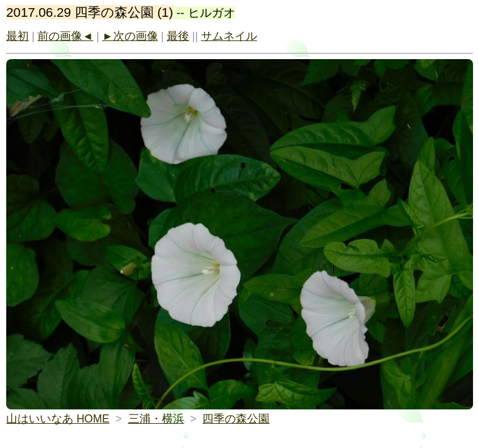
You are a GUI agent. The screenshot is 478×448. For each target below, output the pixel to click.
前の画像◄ (65, 36)
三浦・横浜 (156, 419)
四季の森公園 (236, 419)
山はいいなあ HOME (58, 419)
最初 (17, 36)
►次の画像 (130, 36)
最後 (178, 36)
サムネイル (229, 36)
